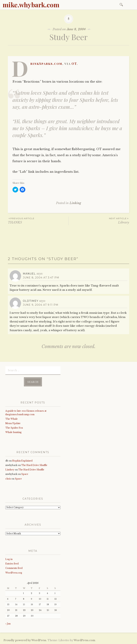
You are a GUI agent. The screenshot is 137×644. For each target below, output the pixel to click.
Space (25, 474)
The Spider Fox (14, 428)
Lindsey (10, 470)
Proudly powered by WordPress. (25, 640)
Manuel (29, 274)
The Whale (12, 419)
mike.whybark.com (31, 5)
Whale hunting (13, 432)
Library (99, 221)
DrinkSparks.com (46, 64)
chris (8, 479)
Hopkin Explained (22, 461)
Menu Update (13, 423)
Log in (9, 559)
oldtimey (31, 301)
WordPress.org (14, 573)
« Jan (8, 624)
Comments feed (14, 568)
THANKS (38, 221)
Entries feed (12, 564)
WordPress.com (84, 640)
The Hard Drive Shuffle (34, 465)
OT (74, 64)
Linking (75, 203)
